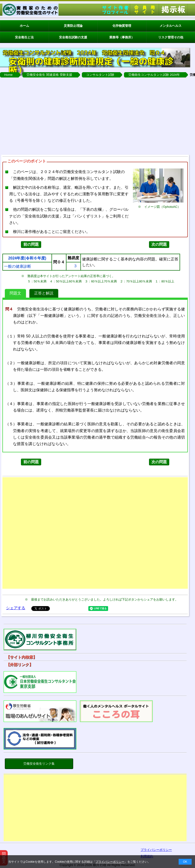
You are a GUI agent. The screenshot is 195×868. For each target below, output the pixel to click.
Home (9, 75)
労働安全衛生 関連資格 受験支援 (49, 75)
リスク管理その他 (171, 37)
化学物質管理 (122, 26)
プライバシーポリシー (110, 862)
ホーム (24, 26)
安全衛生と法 (24, 37)
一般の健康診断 (18, 266)
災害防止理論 (73, 26)
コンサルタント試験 (100, 75)
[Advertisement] (95, 809)
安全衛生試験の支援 (73, 37)
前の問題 (31, 244)
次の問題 (159, 244)
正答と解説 (44, 293)
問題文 (15, 293)
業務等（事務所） (122, 37)
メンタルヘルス (171, 26)
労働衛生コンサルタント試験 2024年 (154, 75)
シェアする (16, 608)
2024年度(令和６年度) (27, 258)
